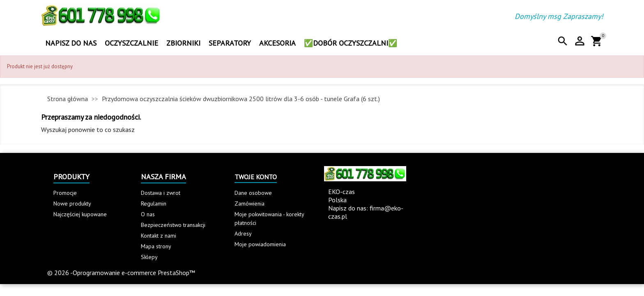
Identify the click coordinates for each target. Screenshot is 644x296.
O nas (148, 214)
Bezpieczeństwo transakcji (173, 225)
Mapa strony (156, 246)
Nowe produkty (72, 203)
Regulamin (154, 203)
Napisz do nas (71, 43)
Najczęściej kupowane (80, 214)
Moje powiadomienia (260, 244)
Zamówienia (250, 203)
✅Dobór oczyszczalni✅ (351, 43)
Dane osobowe (253, 193)
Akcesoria (277, 43)
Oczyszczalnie (131, 43)
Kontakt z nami (159, 236)
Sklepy (149, 257)
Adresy (243, 234)
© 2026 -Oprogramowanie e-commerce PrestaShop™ (121, 273)
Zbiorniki (183, 43)
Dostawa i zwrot (161, 193)
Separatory (230, 43)
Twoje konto (256, 177)
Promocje (65, 193)
